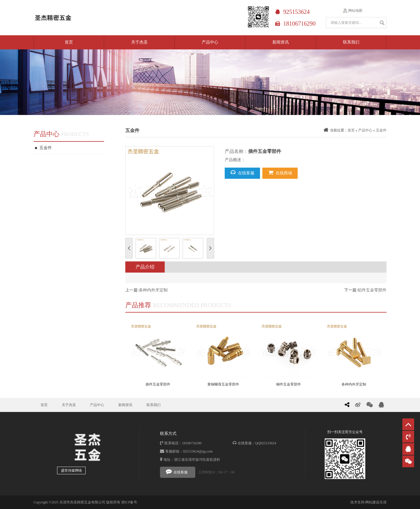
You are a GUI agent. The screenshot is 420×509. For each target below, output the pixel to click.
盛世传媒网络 (71, 470)
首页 (69, 42)
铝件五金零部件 (372, 290)
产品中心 (210, 42)
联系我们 (351, 42)
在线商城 (280, 173)
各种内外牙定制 (153, 290)
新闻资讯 (281, 42)
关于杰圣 (139, 42)
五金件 (43, 148)
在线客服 (242, 173)
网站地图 (355, 11)
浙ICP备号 (129, 502)
